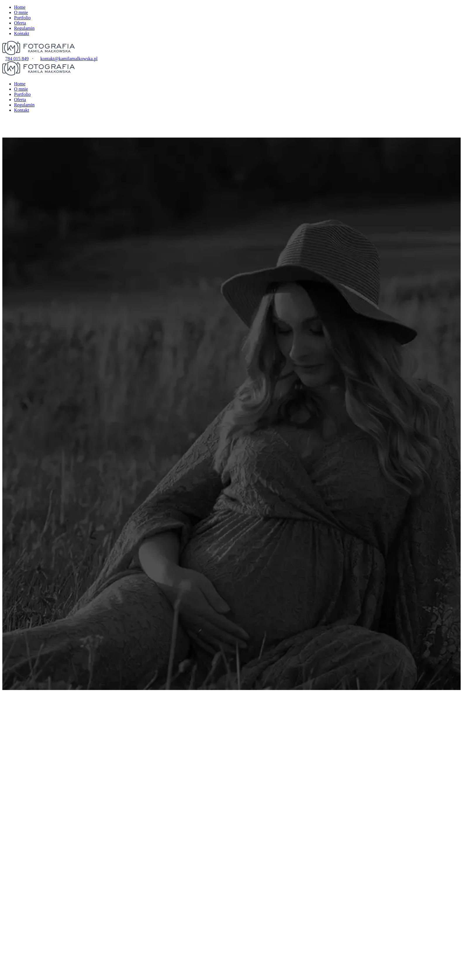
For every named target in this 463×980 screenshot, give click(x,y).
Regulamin (24, 28)
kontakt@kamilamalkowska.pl (69, 59)
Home (20, 7)
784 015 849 (17, 59)
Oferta (20, 23)
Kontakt (22, 33)
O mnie (21, 12)
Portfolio (22, 18)
